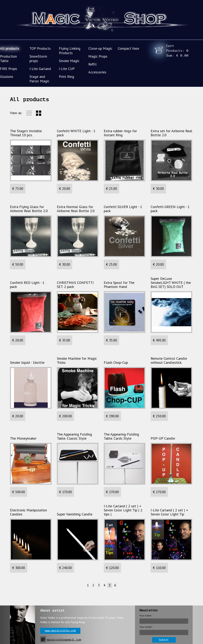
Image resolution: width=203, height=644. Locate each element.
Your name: (146, 616)
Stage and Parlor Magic (39, 79)
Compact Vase (128, 48)
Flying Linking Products (70, 51)
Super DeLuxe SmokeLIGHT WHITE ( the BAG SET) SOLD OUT (171, 283)
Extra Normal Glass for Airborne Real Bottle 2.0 (76, 209)
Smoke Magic (69, 61)
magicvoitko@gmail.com (64, 640)
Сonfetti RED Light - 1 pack (27, 285)
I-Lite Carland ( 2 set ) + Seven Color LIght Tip (169, 512)
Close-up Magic (100, 48)
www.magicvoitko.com (60, 631)
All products (10, 48)
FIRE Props (9, 69)
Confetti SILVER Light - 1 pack (123, 209)
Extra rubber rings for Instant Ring (120, 133)
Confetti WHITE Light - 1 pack (76, 133)
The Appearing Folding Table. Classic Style (74, 436)
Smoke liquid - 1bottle (27, 363)
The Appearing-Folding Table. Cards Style (121, 436)
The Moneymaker (23, 438)
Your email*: (146, 627)
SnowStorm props (38, 58)
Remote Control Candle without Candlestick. (169, 361)
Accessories (97, 72)
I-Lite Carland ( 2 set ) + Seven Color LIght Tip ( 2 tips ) (123, 510)
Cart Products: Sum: (177, 51)
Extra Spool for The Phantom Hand (119, 285)
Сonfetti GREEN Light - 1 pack (170, 209)
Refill (92, 64)
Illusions (7, 77)
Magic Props (98, 56)
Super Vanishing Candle (75, 514)
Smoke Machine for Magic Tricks (77, 361)
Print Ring (66, 77)
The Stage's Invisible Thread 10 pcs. (26, 133)
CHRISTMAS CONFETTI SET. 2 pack (75, 285)
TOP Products (40, 48)
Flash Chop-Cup (116, 363)
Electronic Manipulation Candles (28, 512)
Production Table (8, 58)
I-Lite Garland (40, 69)
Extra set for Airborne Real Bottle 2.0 (171, 133)
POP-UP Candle (163, 438)
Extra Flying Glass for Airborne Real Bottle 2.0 (29, 209)
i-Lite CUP (67, 69)
